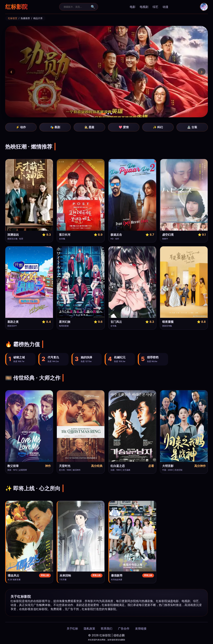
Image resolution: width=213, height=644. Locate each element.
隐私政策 (89, 628)
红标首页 (13, 18)
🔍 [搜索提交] (93, 7)
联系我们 (107, 628)
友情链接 (141, 628)
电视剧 (144, 7)
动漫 (165, 7)
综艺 (155, 7)
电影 (133, 7)
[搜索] (76, 7)
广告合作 (124, 628)
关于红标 (72, 628)
